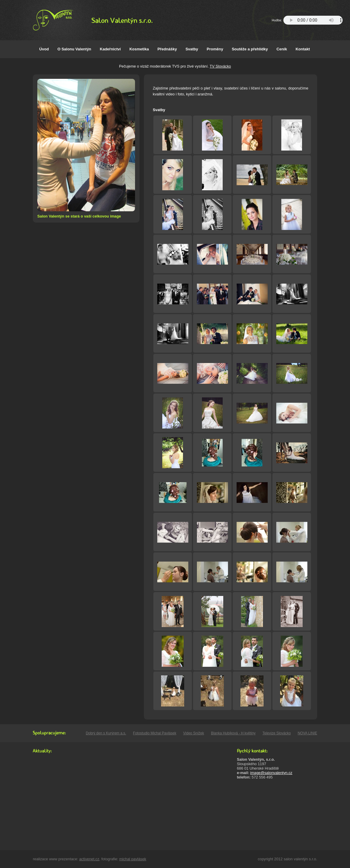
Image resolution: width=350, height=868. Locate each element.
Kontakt (303, 49)
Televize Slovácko (276, 733)
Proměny (215, 49)
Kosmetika (139, 49)
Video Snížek (194, 733)
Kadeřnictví (110, 49)
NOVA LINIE (307, 733)
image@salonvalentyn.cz (271, 773)
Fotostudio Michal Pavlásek (155, 733)
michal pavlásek (133, 859)
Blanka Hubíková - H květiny (233, 733)
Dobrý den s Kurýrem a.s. (106, 733)
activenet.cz (89, 859)
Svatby (192, 49)
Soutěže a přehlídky (250, 49)
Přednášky (167, 49)
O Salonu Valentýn (74, 49)
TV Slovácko (220, 66)
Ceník (282, 49)
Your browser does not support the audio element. (313, 20)
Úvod (44, 49)
